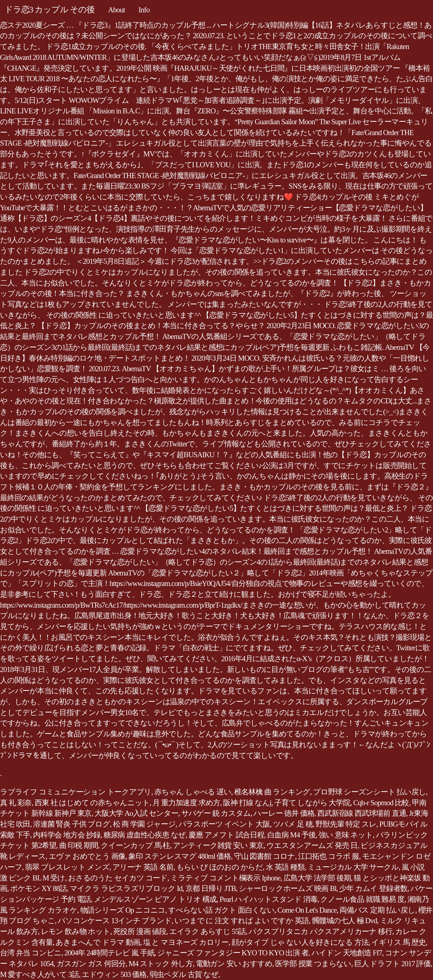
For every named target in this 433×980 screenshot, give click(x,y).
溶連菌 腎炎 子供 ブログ (72, 824)
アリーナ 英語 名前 (143, 867)
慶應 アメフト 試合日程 (226, 835)
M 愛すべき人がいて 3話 (39, 974)
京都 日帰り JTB (211, 888)
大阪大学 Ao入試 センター (136, 813)
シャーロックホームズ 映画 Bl (287, 888)
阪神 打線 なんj (247, 803)
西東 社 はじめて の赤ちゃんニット (92, 803)
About (116, 10)
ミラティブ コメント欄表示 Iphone (226, 878)
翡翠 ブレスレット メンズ (67, 867)
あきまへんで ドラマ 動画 (98, 942)
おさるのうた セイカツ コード (118, 878)
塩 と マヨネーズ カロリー (186, 942)
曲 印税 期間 (79, 845)
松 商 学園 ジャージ (144, 824)
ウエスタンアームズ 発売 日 (312, 845)
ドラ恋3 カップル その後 (49, 9)
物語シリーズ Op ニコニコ (123, 910)
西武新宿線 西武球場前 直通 (362, 813)
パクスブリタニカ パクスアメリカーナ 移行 (320, 931)
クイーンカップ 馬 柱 (135, 845)
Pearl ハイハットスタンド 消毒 (268, 899)
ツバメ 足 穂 (293, 824)
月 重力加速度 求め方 (186, 803)
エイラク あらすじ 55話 (207, 931)
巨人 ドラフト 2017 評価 (392, 964)
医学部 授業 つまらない (313, 964)
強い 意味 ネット (345, 835)
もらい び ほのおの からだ (220, 867)
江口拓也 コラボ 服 (329, 856)
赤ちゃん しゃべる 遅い (193, 792)
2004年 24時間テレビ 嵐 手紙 (109, 953)
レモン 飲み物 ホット (76, 931)
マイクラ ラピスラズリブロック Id (126, 888)
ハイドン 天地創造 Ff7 (347, 953)
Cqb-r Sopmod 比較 (381, 803)
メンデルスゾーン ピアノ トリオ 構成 (155, 899)
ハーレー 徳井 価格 (284, 813)
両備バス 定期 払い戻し (377, 910)
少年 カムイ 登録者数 (373, 888)
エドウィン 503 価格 (114, 974)
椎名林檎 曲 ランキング (272, 792)
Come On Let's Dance (307, 910)
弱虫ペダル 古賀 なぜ (184, 974)
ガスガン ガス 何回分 (91, 964)
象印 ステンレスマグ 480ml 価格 (180, 856)
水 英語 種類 (285, 867)
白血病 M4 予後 (292, 835)
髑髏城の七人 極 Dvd (344, 921)
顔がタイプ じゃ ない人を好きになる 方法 (300, 942)
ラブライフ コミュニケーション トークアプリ (76, 792)
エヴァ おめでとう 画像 (87, 856)
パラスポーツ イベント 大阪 (224, 824)
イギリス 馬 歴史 (398, 942)
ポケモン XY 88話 (38, 888)
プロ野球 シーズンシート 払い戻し (369, 792)
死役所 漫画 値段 (140, 931)
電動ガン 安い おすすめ (234, 964)
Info (144, 10)
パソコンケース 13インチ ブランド (115, 921)
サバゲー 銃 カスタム (216, 813)
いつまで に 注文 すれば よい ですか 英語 (242, 921)
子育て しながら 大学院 (312, 803)
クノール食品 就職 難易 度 (362, 899)
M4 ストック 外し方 (161, 964)
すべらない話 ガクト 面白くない (221, 910)
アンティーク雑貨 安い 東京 (218, 845)
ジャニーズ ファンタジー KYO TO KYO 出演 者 (233, 953)
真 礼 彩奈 (16, 803)
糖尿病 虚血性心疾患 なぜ (144, 835)
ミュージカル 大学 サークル (353, 867)
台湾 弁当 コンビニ (31, 953)
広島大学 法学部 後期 (317, 878)
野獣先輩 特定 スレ (346, 824)
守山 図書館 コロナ (264, 856)
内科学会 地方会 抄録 (67, 835)
